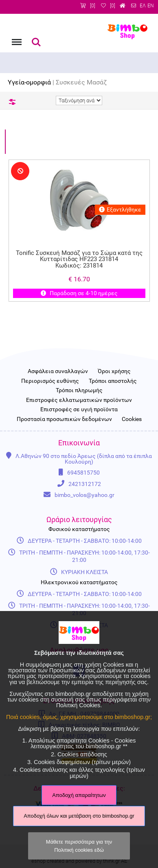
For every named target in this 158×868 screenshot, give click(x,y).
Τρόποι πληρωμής (79, 391)
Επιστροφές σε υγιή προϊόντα (79, 410)
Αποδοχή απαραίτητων (79, 795)
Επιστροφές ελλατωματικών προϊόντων (79, 400)
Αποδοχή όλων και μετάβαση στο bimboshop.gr (79, 816)
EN (151, 6)
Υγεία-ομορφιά (29, 82)
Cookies (132, 419)
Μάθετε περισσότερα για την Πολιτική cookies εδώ (79, 846)
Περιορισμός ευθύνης (50, 381)
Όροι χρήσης (114, 371)
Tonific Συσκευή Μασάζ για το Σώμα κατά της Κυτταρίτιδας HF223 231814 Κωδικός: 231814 (79, 259)
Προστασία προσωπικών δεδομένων (64, 419)
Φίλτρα (12, 102)
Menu (16, 38)
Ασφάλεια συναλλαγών (58, 371)
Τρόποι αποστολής (113, 381)
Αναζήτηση (36, 42)
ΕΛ (143, 6)
